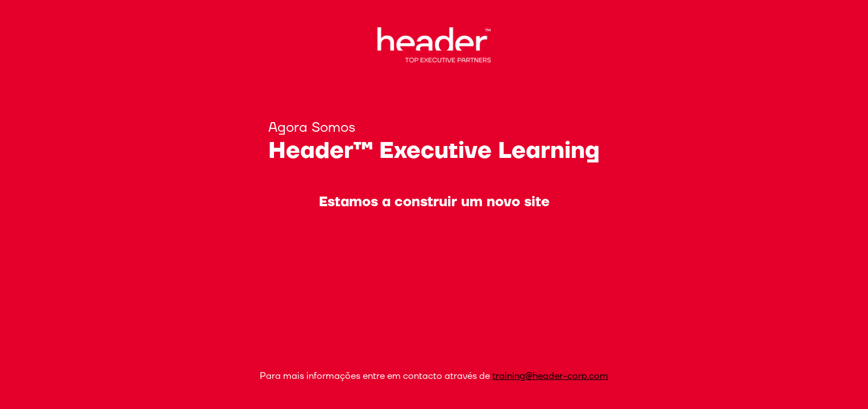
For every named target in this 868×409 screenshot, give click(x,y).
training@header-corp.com (550, 376)
